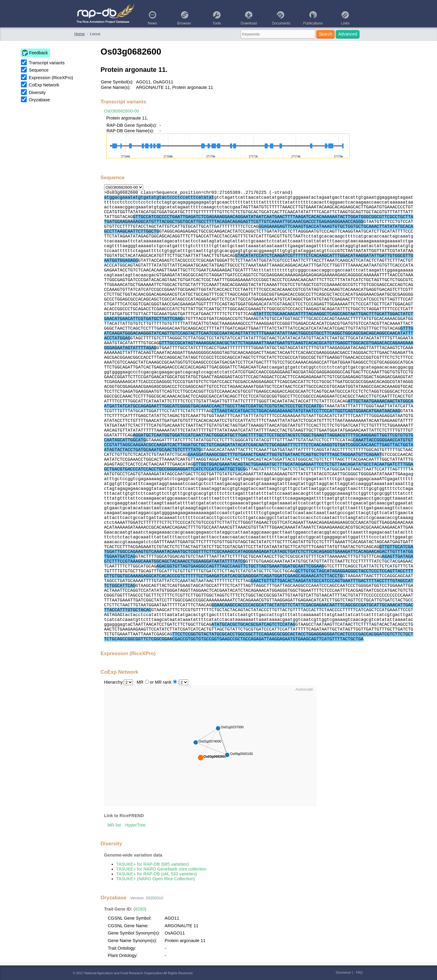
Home (80, 34)
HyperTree (136, 825)
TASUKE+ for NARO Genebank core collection (161, 869)
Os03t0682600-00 (122, 111)
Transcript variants (47, 63)
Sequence (39, 70)
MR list (114, 825)
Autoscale (304, 689)
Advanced (348, 34)
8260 (140, 909)
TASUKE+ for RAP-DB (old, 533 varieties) (157, 874)
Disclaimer (344, 972)
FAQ (359, 972)
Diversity (37, 93)
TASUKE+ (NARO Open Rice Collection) (156, 879)
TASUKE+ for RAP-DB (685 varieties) (152, 864)
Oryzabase (39, 100)
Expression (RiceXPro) (51, 78)
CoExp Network (44, 85)
